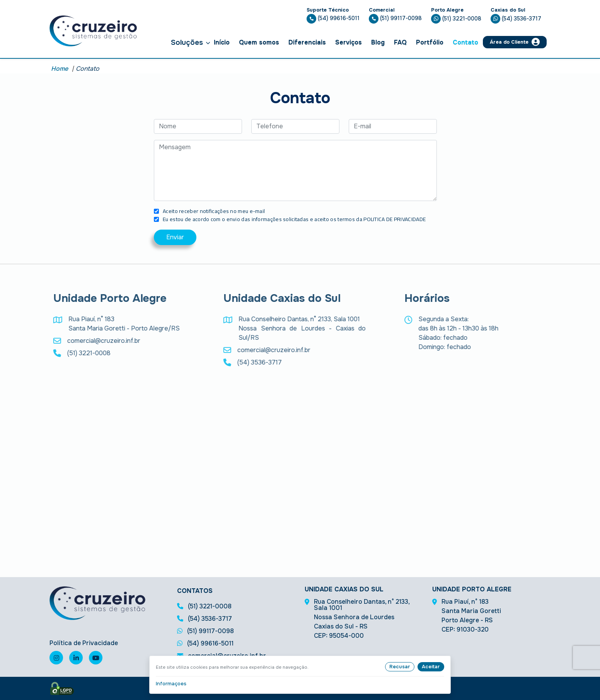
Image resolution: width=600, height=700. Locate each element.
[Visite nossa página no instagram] (56, 658)
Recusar (400, 667)
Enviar (175, 237)
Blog (378, 42)
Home (60, 69)
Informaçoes (171, 684)
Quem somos (259, 42)
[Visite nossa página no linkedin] (76, 658)
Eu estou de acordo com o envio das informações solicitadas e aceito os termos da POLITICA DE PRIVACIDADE (294, 219)
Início (222, 42)
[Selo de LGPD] (62, 688)
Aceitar (431, 667)
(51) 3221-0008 (456, 19)
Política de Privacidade (84, 643)
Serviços (349, 42)
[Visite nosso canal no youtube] (96, 658)
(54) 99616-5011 (333, 18)
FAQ (400, 42)
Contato (465, 42)
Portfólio (430, 42)
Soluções (190, 42)
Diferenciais (307, 42)
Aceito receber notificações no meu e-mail (214, 211)
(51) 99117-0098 (395, 18)
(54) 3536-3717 (516, 19)
